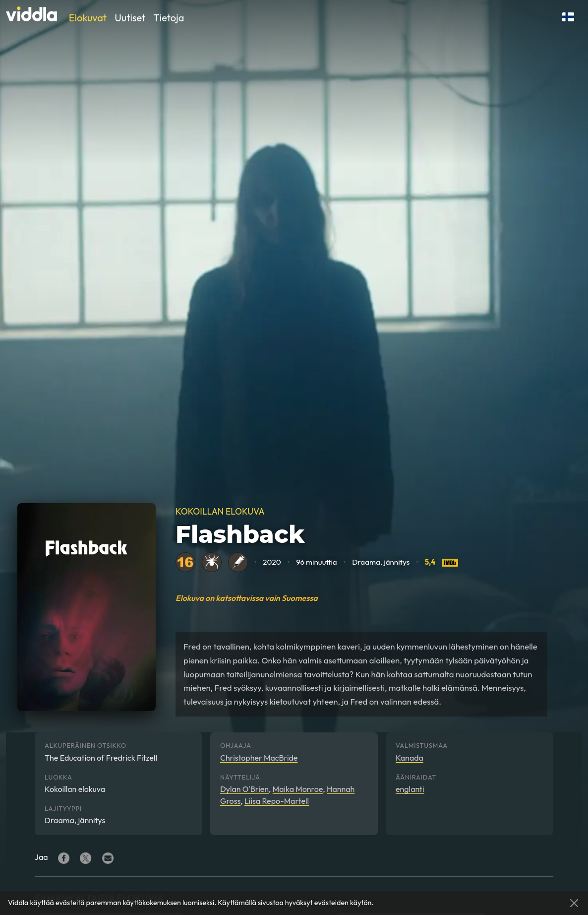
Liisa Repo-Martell (277, 801)
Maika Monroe (298, 789)
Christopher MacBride (259, 758)
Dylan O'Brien (244, 789)
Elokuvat (88, 18)
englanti (410, 789)
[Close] (574, 903)
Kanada (410, 758)
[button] (568, 17)
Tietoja (169, 18)
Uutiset (130, 18)
